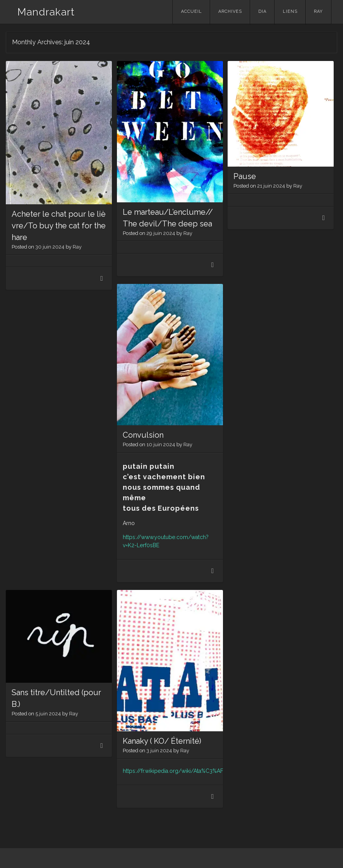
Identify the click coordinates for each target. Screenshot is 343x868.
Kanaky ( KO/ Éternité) (162, 741)
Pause (245, 176)
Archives (230, 11)
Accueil (192, 11)
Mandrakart (46, 12)
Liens (290, 11)
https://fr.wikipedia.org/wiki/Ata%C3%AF (173, 771)
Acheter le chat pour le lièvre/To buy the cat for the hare (59, 226)
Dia (262, 11)
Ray (318, 11)
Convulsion (143, 435)
